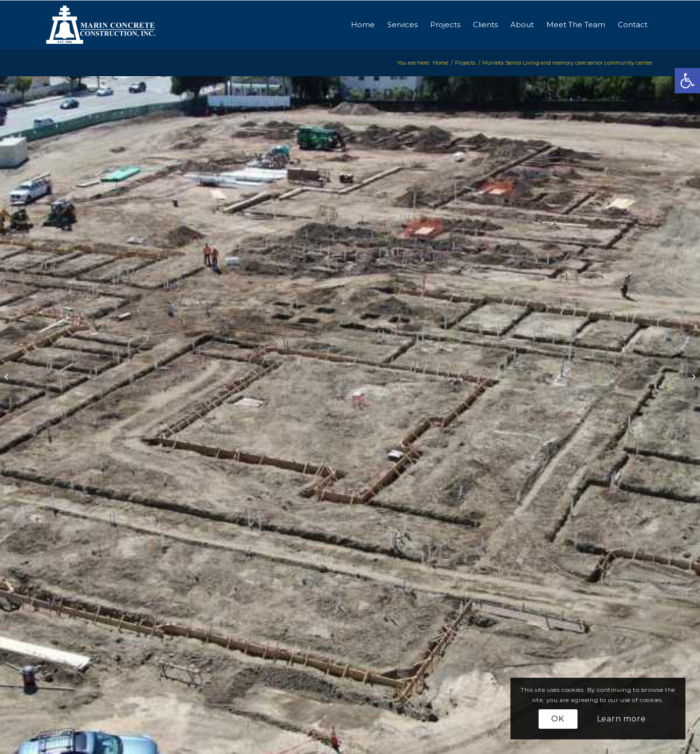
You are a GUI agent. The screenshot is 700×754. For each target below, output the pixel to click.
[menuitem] (363, 25)
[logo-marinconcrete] (101, 25)
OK (558, 719)
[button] (687, 81)
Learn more (621, 719)
